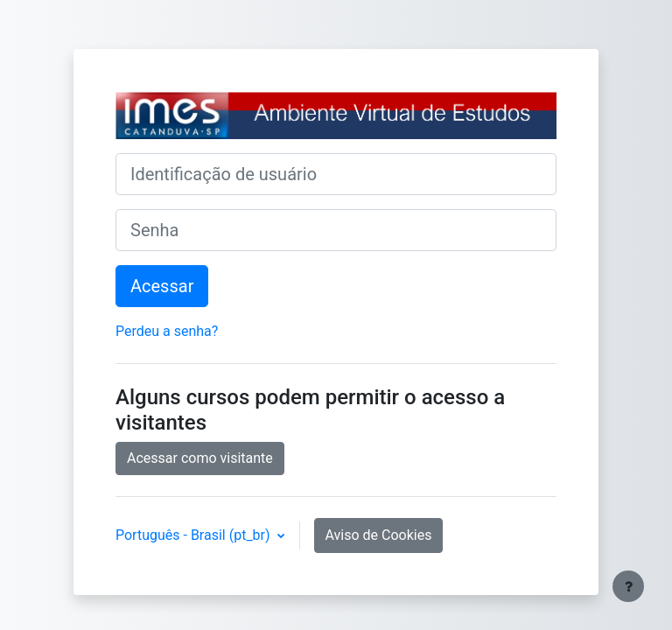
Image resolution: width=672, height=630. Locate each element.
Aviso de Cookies (379, 535)
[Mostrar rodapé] (628, 586)
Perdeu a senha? (167, 331)
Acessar (162, 286)
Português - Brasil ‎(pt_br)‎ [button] (195, 535)
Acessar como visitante (200, 458)
